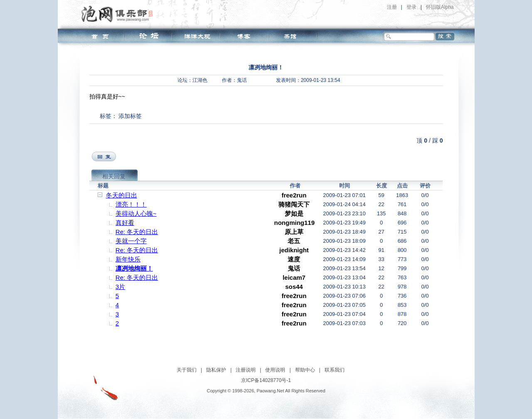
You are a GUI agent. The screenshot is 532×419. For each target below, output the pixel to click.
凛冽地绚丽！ (134, 268)
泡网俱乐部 (119, 14)
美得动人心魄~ (136, 213)
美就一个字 (131, 241)
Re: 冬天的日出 (137, 232)
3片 (120, 287)
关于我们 (187, 370)
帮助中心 (305, 370)
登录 (411, 7)
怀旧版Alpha (440, 7)
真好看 (125, 223)
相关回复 (114, 176)
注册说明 (246, 370)
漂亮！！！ (131, 204)
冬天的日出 (122, 195)
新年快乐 (128, 259)
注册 (392, 7)
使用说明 (275, 370)
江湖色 (200, 80)
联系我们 (335, 370)
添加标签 (130, 116)
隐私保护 (216, 370)
